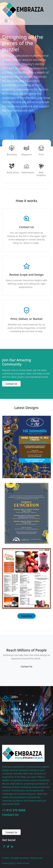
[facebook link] (4, 846)
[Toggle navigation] (6, 21)
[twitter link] (8, 846)
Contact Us (10, 815)
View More (26, 616)
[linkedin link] (12, 846)
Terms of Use (23, 863)
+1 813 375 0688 (14, 810)
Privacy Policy (8, 863)
